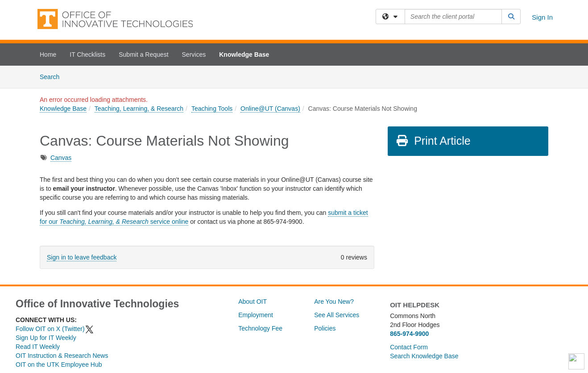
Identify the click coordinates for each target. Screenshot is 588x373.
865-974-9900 (409, 334)
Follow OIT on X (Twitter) (55, 329)
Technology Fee (260, 328)
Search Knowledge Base (424, 356)
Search (53, 76)
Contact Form (409, 347)
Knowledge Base (244, 54)
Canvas (61, 158)
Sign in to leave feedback (82, 257)
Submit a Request (143, 54)
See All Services (337, 315)
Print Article (433, 141)
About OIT (253, 302)
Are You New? (334, 302)
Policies (325, 328)
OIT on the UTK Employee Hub (59, 365)
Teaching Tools (212, 109)
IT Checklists (87, 54)
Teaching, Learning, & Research (139, 109)
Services (194, 54)
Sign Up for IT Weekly (46, 338)
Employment (256, 315)
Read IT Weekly (38, 347)
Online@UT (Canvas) (270, 109)
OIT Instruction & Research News (62, 356)
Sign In (542, 17)
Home (48, 54)
